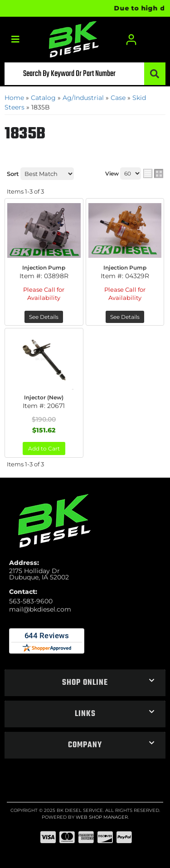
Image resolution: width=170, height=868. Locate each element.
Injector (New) (44, 397)
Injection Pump (44, 268)
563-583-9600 (31, 601)
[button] (85, 74)
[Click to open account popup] (131, 40)
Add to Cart (44, 448)
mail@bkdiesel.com (40, 609)
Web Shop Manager (102, 817)
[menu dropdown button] (15, 40)
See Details (44, 317)
